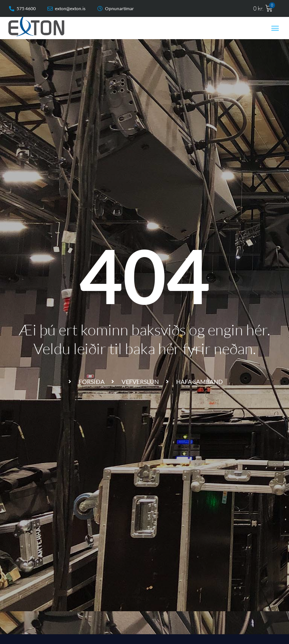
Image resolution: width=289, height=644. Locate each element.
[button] (275, 28)
